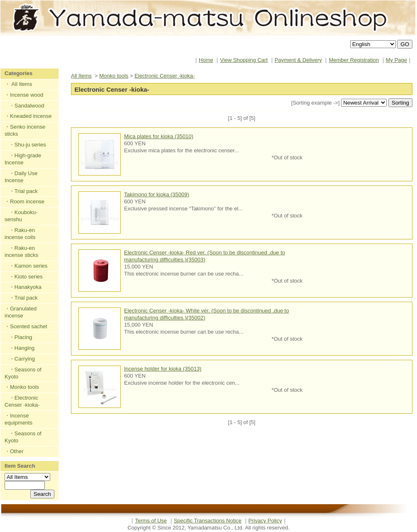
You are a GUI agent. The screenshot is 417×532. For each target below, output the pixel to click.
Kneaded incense (31, 116)
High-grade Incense (23, 159)
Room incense (27, 201)
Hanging (24, 348)
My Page (396, 60)
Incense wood (27, 95)
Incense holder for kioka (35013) (163, 369)
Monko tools (24, 387)
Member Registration (354, 60)
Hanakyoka (28, 287)
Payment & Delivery (298, 60)
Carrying (25, 359)
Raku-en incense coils (20, 234)
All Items (21, 84)
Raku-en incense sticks (21, 251)
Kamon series (31, 266)
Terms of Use (151, 521)
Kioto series (29, 277)
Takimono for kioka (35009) (157, 194)
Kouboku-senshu (21, 216)
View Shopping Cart (244, 60)
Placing (23, 337)
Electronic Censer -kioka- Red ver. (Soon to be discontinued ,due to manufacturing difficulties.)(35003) (205, 256)
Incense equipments (18, 419)
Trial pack (26, 191)
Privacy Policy (265, 521)
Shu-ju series (30, 145)
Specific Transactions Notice (208, 521)
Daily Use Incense (21, 177)
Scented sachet (29, 326)
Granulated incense (21, 312)
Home (206, 60)
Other (17, 451)
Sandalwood (29, 106)
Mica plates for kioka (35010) (159, 136)
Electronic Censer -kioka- (22, 401)
